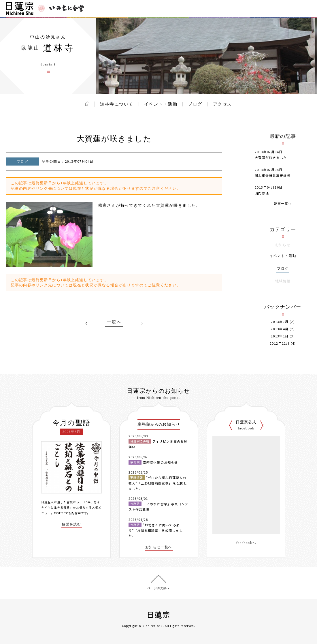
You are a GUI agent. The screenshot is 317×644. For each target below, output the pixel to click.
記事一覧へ (283, 204)
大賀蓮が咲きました (271, 157)
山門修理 (262, 193)
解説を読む (72, 524)
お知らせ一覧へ (159, 547)
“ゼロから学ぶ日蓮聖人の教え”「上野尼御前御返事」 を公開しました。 (158, 483)
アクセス (222, 104)
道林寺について (117, 104)
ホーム (87, 104)
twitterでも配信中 (67, 513)
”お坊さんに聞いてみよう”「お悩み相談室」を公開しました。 (156, 530)
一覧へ (114, 322)
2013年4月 (280, 329)
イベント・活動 (161, 104)
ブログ (195, 104)
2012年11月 (280, 343)
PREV (86, 323)
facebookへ (246, 543)
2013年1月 (280, 336)
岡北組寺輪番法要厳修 (273, 175)
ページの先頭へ (159, 588)
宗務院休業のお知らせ (160, 462)
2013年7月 (280, 322)
